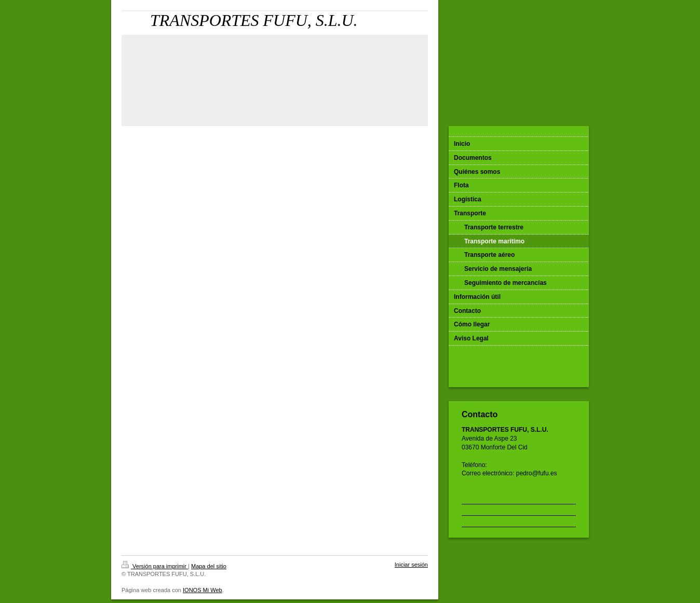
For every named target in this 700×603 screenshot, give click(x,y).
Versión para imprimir (155, 566)
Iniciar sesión (411, 565)
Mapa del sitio (209, 566)
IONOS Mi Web (203, 590)
